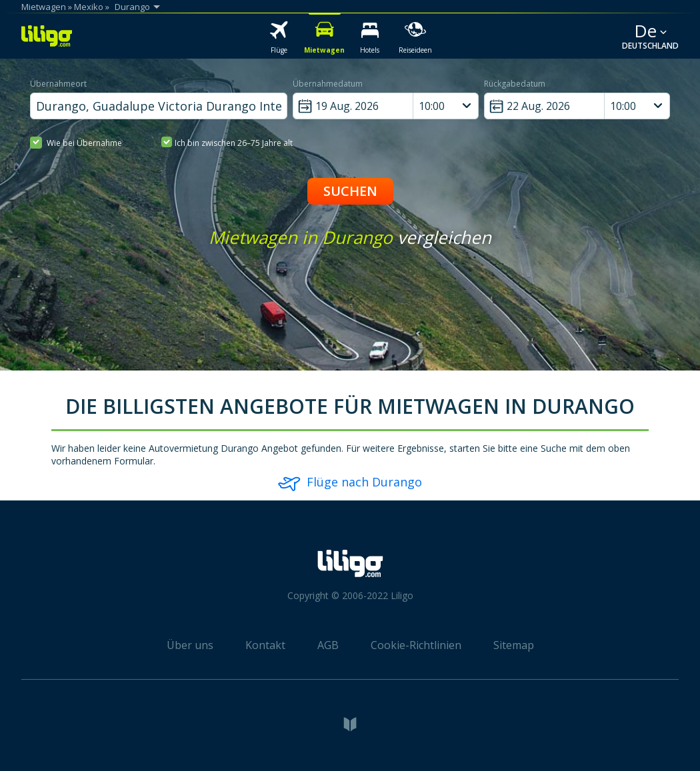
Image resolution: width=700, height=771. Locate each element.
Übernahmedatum (328, 84)
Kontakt (265, 645)
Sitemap (514, 645)
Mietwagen (44, 7)
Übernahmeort (58, 84)
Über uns (190, 645)
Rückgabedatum (515, 84)
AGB (328, 645)
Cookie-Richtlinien (416, 645)
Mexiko (89, 7)
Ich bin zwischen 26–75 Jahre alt (227, 142)
